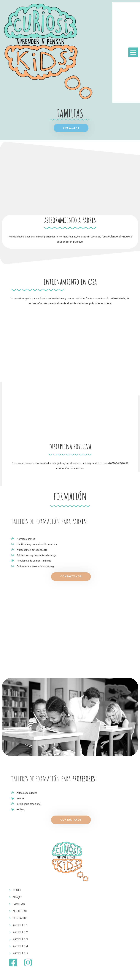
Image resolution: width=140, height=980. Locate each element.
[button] (133, 52)
